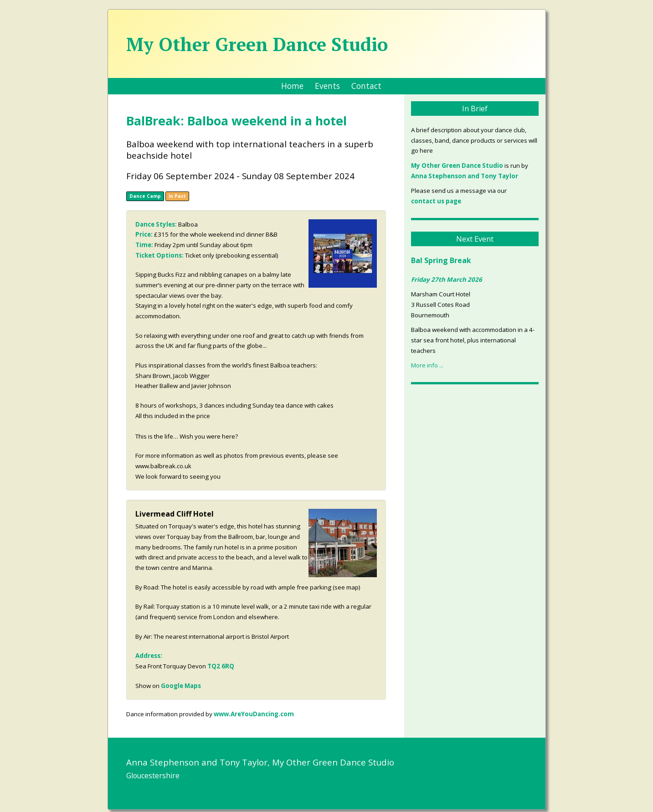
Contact (366, 86)
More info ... (427, 365)
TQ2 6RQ (221, 666)
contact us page (436, 201)
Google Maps (181, 686)
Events (327, 86)
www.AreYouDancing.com (254, 714)
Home (292, 86)
